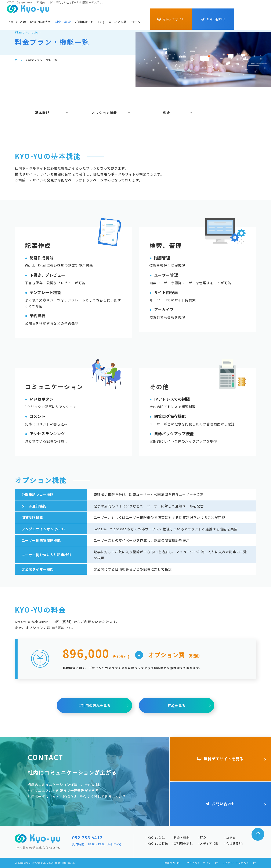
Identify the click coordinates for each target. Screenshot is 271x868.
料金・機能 (63, 22)
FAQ (101, 22)
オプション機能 (104, 113)
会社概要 (234, 843)
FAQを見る (177, 705)
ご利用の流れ (84, 22)
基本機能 (42, 113)
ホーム (19, 60)
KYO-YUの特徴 (40, 22)
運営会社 (172, 863)
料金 (167, 113)
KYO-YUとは (17, 22)
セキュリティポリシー (241, 863)
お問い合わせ (213, 19)
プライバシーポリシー (202, 863)
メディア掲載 (118, 22)
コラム (136, 22)
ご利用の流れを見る (94, 705)
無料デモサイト (171, 19)
